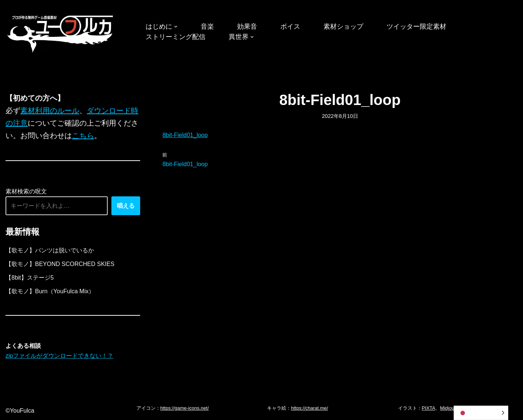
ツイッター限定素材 (416, 27)
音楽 (207, 27)
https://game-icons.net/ (185, 408)
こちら (83, 136)
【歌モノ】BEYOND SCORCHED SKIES (60, 264)
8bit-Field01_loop (185, 135)
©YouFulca (20, 411)
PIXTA (429, 408)
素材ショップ (343, 27)
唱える (126, 206)
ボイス (290, 27)
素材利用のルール (50, 111)
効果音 (247, 27)
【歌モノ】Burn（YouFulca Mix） (50, 291)
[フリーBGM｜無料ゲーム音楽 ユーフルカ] (61, 33)
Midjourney (452, 408)
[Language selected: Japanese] (481, 413)
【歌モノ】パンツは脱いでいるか (50, 250)
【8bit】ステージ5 (30, 278)
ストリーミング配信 (176, 37)
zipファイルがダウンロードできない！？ (59, 356)
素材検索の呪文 (26, 191)
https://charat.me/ (309, 408)
